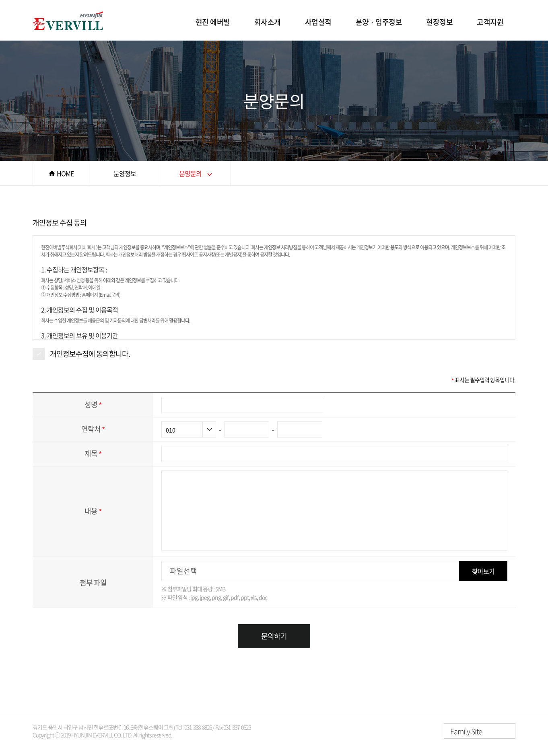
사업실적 (318, 22)
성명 (93, 404)
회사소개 (268, 22)
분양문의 (190, 173)
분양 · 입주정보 (379, 22)
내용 (93, 511)
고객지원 (490, 22)
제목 (93, 453)
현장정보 (439, 22)
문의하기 (274, 636)
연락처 (93, 429)
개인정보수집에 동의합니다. (90, 354)
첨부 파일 (93, 582)
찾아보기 (483, 571)
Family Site (466, 731)
